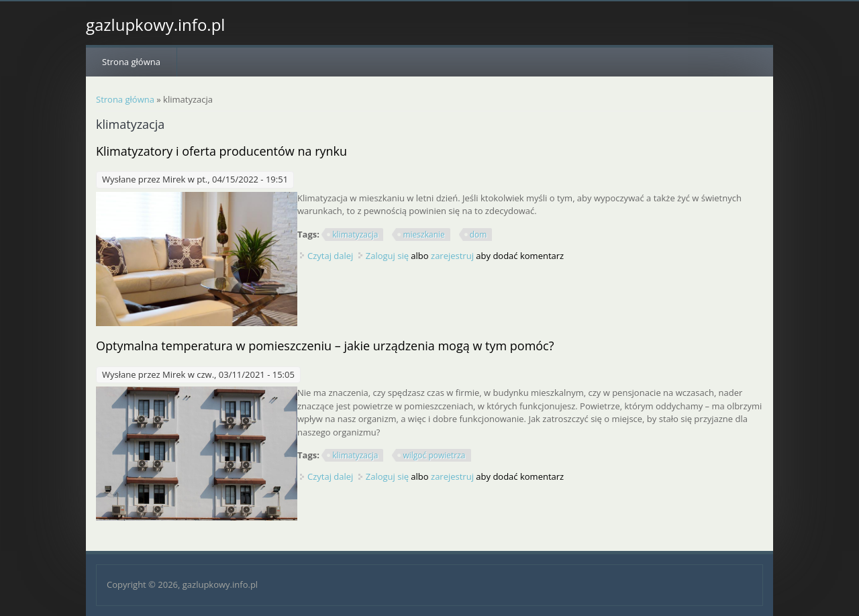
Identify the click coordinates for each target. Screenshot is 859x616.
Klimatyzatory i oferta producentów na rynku (221, 151)
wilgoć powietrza (434, 455)
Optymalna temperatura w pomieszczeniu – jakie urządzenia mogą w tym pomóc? (325, 346)
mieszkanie (423, 235)
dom (478, 235)
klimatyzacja (355, 235)
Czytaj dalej (330, 256)
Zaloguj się (387, 256)
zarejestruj (452, 256)
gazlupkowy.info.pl (155, 25)
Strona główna (131, 62)
